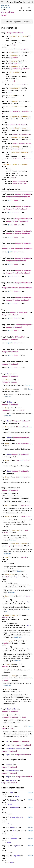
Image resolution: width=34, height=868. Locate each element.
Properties (13, 66)
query (14, 676)
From (9, 421)
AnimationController (22, 159)
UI (8, 5)
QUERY (10, 200)
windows (4, 5)
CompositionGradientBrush (18, 234)
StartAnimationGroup (17, 128)
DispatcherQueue (16, 147)
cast (7, 557)
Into (15, 831)
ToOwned (14, 838)
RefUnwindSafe (13, 771)
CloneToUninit (17, 817)
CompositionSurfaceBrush (18, 300)
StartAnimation (15, 72)
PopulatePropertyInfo (18, 36)
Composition (6, 7)
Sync (8, 755)
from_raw (15, 530)
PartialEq (12, 709)
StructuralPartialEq (16, 749)
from (7, 427)
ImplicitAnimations (17, 107)
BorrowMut (15, 807)
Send (8, 745)
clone (7, 380)
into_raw (9, 516)
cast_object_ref (12, 615)
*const (6, 678)
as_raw (8, 505)
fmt (6, 408)
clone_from (10, 389)
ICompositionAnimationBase (22, 134)
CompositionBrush (16, 2)
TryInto (17, 856)
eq (6, 715)
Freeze (9, 765)
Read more (29, 385)
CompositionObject (19, 312)
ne (6, 726)
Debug (10, 402)
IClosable (20, 337)
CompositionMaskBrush (16, 261)
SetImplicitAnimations (18, 117)
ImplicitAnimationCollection (17, 125)
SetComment (13, 101)
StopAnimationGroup (17, 137)
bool (16, 200)
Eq (7, 741)
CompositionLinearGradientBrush (17, 248)
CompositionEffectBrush (17, 221)
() (14, 45)
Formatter (6, 410)
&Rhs (4, 728)
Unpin (9, 777)
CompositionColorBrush (17, 209)
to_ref (8, 689)
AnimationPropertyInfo (20, 49)
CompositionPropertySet (19, 69)
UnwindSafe (11, 780)
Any (16, 577)
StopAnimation (15, 88)
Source (30, 389)
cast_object (10, 641)
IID (9, 494)
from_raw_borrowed (19, 544)
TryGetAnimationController (20, 152)
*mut (23, 505)
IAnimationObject (23, 325)
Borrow (13, 800)
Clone (10, 374)
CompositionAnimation (20, 85)
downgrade (9, 664)
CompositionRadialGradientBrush (17, 288)
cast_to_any (10, 575)
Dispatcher (13, 61)
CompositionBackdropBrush (18, 197)
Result (21, 410)
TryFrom (17, 846)
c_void (28, 505)
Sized (17, 797)
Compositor (13, 55)
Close (11, 52)
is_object (9, 596)
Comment (12, 96)
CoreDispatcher (15, 63)
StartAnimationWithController (15, 164)
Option (20, 546)
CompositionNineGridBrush (18, 273)
